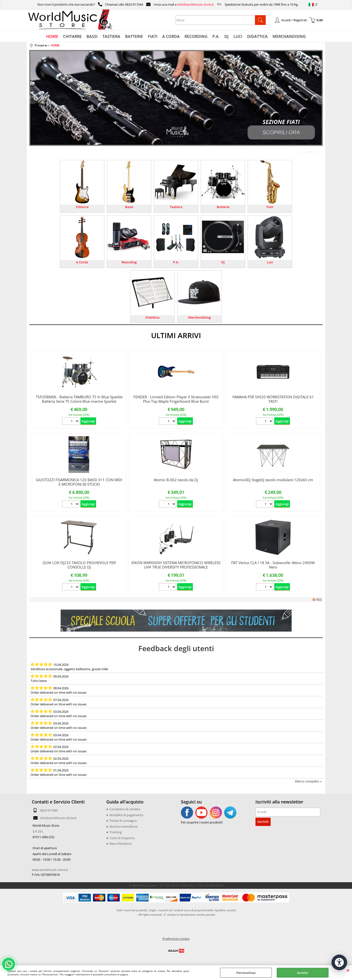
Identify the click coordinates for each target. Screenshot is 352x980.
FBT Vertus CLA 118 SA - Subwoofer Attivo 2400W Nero (273, 565)
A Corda (82, 262)
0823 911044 (49, 810)
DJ (226, 36)
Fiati (270, 207)
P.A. (216, 36)
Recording (129, 262)
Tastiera (176, 207)
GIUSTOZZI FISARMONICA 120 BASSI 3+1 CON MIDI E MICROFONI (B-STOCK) (79, 482)
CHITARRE (72, 36)
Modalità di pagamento (126, 815)
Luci (270, 262)
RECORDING (196, 36)
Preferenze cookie (176, 939)
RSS (319, 600)
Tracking (116, 832)
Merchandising (199, 317)
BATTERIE (134, 36)
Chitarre (82, 207)
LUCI (238, 36)
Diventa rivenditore (124, 826)
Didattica (153, 317)
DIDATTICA (257, 36)
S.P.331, (38, 831)
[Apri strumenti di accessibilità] (339, 962)
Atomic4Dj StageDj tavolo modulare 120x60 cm (273, 480)
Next (319, 100)
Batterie (223, 207)
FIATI (153, 36)
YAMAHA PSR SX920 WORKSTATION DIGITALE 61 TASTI (273, 399)
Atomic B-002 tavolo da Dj (176, 480)
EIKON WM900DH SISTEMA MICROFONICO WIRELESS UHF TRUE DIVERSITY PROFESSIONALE (176, 565)
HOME (52, 36)
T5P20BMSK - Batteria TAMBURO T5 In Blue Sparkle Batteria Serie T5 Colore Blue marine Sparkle (79, 399)
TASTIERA (111, 36)
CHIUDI (348, 970)
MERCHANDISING (289, 36)
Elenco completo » (308, 781)
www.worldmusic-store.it (50, 870)
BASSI (92, 36)
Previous (33, 100)
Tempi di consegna (123, 821)
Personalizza (246, 973)
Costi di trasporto (122, 838)
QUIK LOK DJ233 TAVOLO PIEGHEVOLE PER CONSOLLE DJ (79, 565)
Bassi (129, 207)
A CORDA (171, 36)
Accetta (303, 973)
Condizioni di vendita (125, 809)
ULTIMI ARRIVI (176, 335)
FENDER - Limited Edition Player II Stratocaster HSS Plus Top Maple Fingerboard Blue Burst (176, 399)
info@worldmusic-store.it (196, 4)
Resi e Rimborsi (121, 844)
